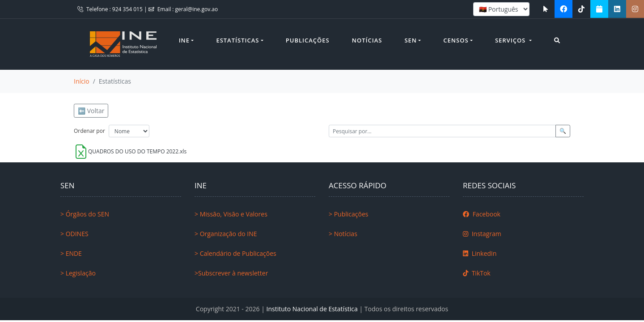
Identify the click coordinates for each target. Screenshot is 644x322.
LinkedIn (480, 253)
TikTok (477, 273)
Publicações (308, 40)
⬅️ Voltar (91, 111)
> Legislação (78, 273)
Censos (456, 40)
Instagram (482, 234)
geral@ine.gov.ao (197, 9)
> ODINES (74, 234)
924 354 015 (128, 9)
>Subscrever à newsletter (231, 273)
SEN (411, 40)
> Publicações (348, 214)
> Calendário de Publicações (235, 253)
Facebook (482, 214)
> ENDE (71, 253)
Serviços (511, 40)
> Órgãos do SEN (85, 214)
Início (82, 81)
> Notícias (343, 234)
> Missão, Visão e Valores (231, 214)
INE (184, 40)
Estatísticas (237, 40)
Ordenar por (89, 131)
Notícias (367, 40)
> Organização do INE (226, 234)
